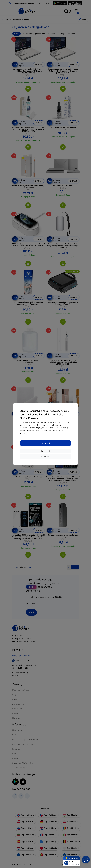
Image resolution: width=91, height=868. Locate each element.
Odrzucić (45, 456)
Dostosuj (45, 451)
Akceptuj (46, 443)
